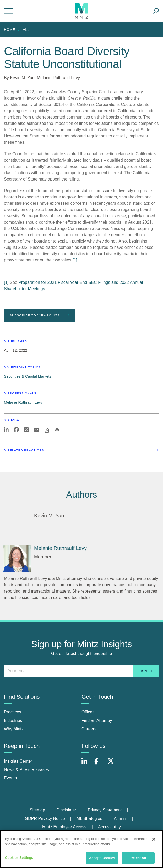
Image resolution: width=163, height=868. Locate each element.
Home (9, 30)
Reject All (138, 858)
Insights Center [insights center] (18, 761)
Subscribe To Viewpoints (40, 315)
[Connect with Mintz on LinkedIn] (87, 764)
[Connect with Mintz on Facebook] (100, 764)
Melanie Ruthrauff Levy (58, 78)
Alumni (120, 818)
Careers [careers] (89, 729)
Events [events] (10, 778)
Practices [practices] (13, 712)
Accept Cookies (102, 858)
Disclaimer (66, 810)
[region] (81, 849)
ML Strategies (89, 818)
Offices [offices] (88, 712)
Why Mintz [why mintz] (14, 729)
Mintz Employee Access (64, 827)
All (26, 30)
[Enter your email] (81, 671)
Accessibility (109, 827)
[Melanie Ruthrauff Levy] (17, 558)
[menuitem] (11, 30)
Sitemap (37, 810)
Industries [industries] (13, 720)
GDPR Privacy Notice (45, 818)
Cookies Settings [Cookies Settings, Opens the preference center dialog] (19, 858)
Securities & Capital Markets (28, 376)
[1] (75, 260)
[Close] (154, 839)
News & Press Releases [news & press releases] (26, 770)
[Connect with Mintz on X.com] (113, 764)
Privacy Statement (105, 810)
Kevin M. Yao (22, 78)
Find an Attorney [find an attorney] (97, 720)
